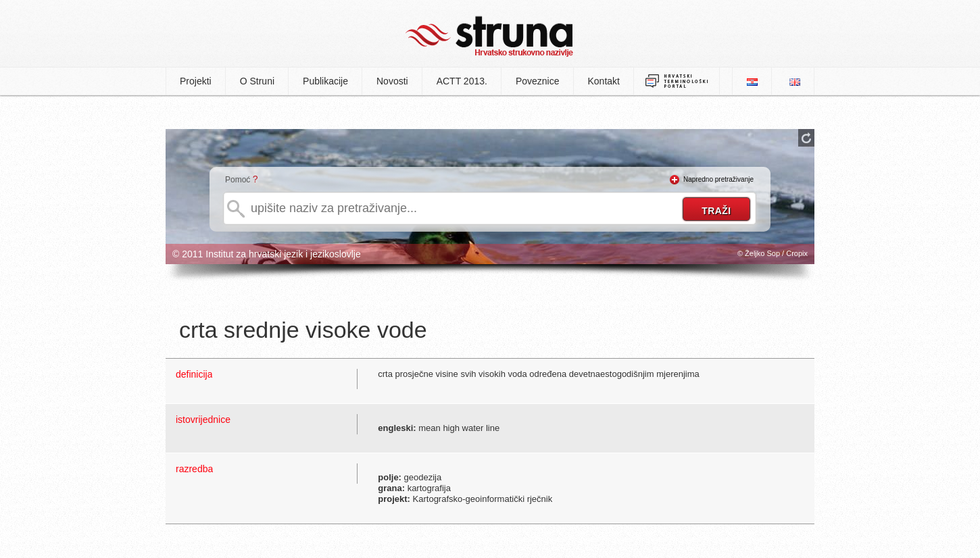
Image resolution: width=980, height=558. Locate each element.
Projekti (196, 81)
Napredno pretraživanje (718, 179)
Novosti (392, 81)
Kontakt (604, 81)
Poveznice (538, 81)
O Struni (257, 81)
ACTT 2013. (462, 81)
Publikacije (325, 81)
